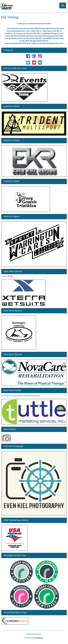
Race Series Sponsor (13, 271)
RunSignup (39, 638)
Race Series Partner (12, 390)
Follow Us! (8, 50)
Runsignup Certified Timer (15, 555)
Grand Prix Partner (12, 106)
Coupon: (7, 276)
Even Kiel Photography (14, 446)
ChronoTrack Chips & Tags (15, 612)
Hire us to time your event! (15, 68)
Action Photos (10, 429)
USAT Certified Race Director (16, 520)
